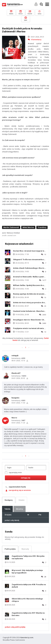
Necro (14, 418)
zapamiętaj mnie (13, 473)
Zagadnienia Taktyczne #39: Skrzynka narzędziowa (28, 557)
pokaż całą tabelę (12, 520)
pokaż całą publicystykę (15, 627)
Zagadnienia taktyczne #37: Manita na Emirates (28, 614)
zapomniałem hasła (17, 487)
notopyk (15, 356)
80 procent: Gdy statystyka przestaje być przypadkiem (27, 572)
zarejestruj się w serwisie (20, 490)
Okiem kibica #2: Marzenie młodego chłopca (27, 600)
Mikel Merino (28, 227)
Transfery (42, 227)
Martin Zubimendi (11, 227)
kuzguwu (15, 398)
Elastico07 (16, 373)
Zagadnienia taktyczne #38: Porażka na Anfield (29, 586)
